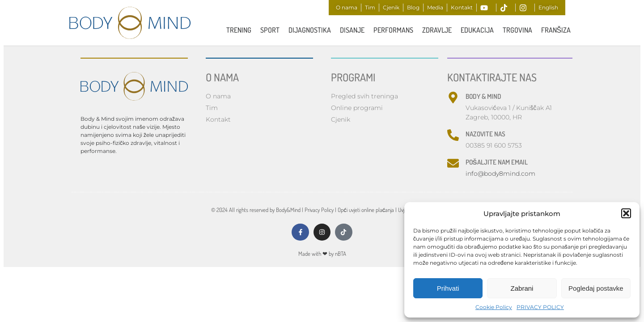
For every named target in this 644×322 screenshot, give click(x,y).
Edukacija (477, 30)
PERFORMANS (393, 30)
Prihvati (448, 288)
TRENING (239, 30)
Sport (270, 30)
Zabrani (522, 288)
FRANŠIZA (556, 30)
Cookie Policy (494, 307)
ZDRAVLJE (437, 30)
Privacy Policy (319, 211)
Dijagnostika (310, 30)
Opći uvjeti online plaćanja (366, 211)
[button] (626, 213)
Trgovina (517, 30)
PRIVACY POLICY (540, 307)
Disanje (352, 30)
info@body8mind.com (500, 174)
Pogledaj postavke (596, 288)
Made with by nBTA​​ (322, 255)
